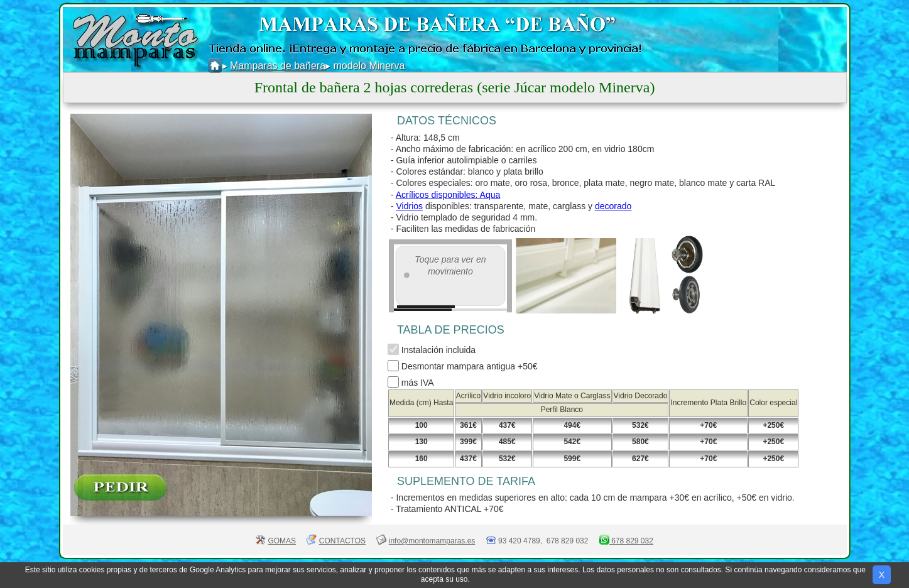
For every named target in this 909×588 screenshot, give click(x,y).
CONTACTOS (342, 541)
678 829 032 (631, 541)
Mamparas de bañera (278, 66)
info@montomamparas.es (432, 541)
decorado (613, 206)
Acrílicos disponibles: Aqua (448, 195)
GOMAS (282, 541)
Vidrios (409, 206)
